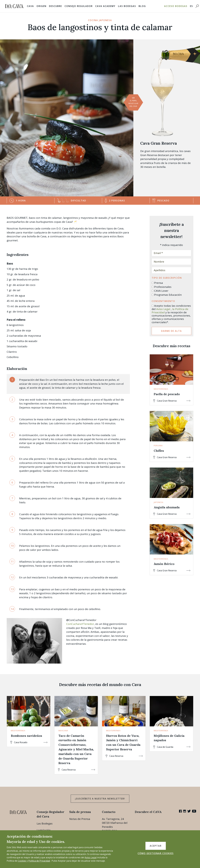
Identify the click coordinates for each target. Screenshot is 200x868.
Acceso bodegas (176, 6)
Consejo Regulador (79, 6)
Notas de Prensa (80, 819)
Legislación (44, 830)
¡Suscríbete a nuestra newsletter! (100, 799)
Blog (142, 6)
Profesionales (163, 287)
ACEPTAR (156, 846)
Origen (41, 6)
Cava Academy (105, 6)
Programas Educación (168, 295)
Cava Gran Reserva (159, 143)
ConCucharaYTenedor (80, 624)
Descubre (55, 6)
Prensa (159, 283)
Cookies (22, 861)
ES (191, 6)
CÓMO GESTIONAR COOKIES (156, 853)
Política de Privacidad (39, 861)
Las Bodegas (127, 6)
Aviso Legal (163, 309)
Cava (30, 6)
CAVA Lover (161, 291)
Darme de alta (171, 331)
